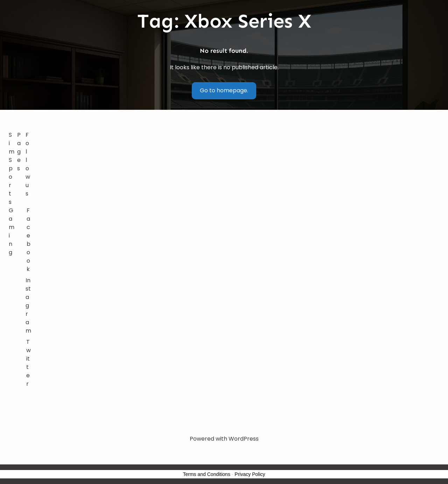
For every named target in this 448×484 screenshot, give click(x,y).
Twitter (29, 363)
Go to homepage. (224, 90)
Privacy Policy (250, 474)
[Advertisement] (237, 183)
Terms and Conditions (207, 474)
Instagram (28, 305)
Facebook (29, 240)
